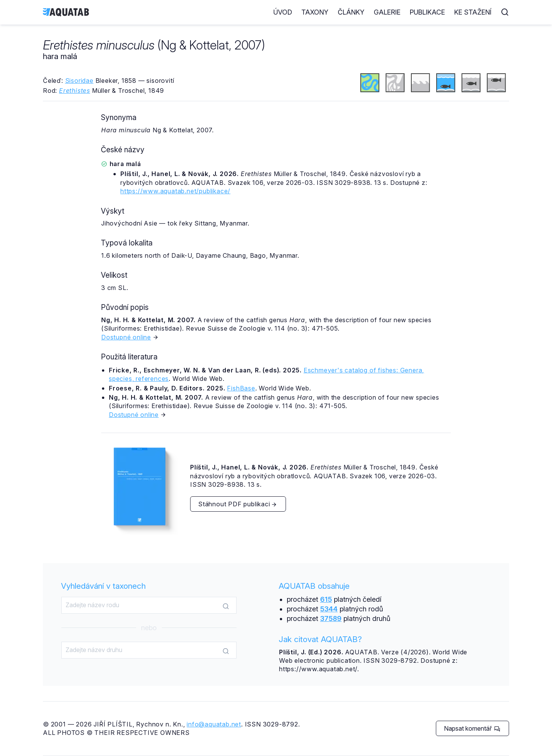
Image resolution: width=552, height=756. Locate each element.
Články (351, 12)
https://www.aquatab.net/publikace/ (175, 191)
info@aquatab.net (214, 724)
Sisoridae (79, 81)
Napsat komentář (472, 728)
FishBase (241, 388)
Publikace (427, 12)
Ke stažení (473, 12)
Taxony (315, 12)
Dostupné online (126, 337)
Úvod (283, 12)
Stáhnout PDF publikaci (238, 504)
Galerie (387, 12)
